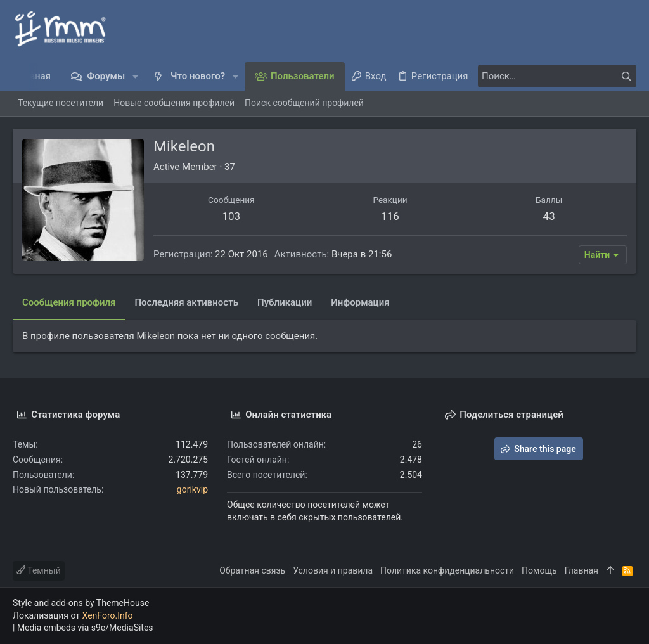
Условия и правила (333, 570)
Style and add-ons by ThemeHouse (81, 603)
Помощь (539, 570)
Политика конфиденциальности (447, 570)
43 (549, 216)
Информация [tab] (360, 302)
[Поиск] (557, 76)
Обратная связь (252, 570)
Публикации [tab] (285, 302)
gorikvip (192, 489)
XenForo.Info (108, 615)
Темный (39, 570)
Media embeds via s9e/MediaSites (85, 628)
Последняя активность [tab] (186, 302)
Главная (582, 570)
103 (231, 216)
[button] (135, 76)
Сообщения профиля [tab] (69, 302)
